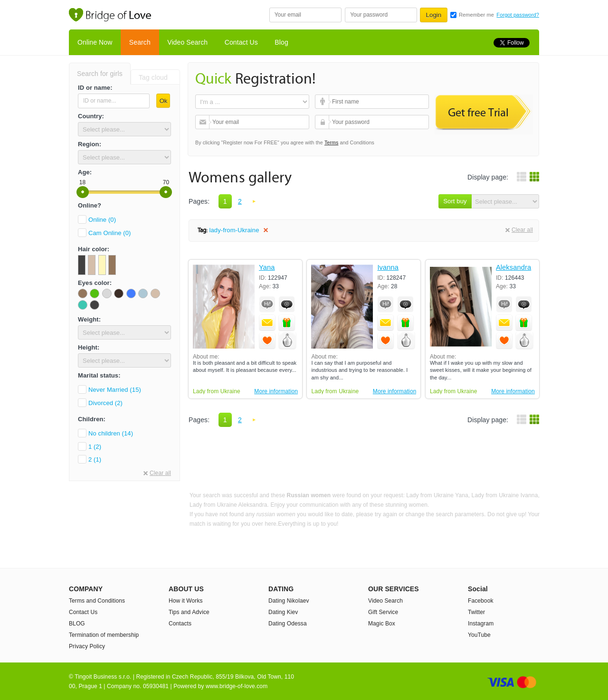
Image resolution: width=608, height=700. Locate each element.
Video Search (187, 42)
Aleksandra (513, 268)
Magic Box (382, 624)
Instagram (481, 624)
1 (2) (95, 447)
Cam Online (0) (110, 233)
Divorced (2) (105, 403)
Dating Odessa (288, 624)
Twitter (476, 612)
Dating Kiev (283, 612)
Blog (281, 42)
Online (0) (102, 220)
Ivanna (388, 268)
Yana (267, 268)
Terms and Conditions (97, 601)
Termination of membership (104, 635)
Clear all (160, 473)
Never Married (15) (115, 390)
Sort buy (455, 201)
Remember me (476, 15)
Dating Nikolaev (289, 601)
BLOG (77, 624)
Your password (323, 122)
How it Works (186, 601)
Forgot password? (518, 15)
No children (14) (111, 433)
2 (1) (95, 459)
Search (140, 42)
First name (323, 102)
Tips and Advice (189, 612)
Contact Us (241, 42)
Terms (332, 142)
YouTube (479, 635)
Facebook (481, 601)
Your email (204, 122)
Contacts (180, 624)
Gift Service (383, 612)
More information (276, 391)
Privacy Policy (87, 646)
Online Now (95, 42)
